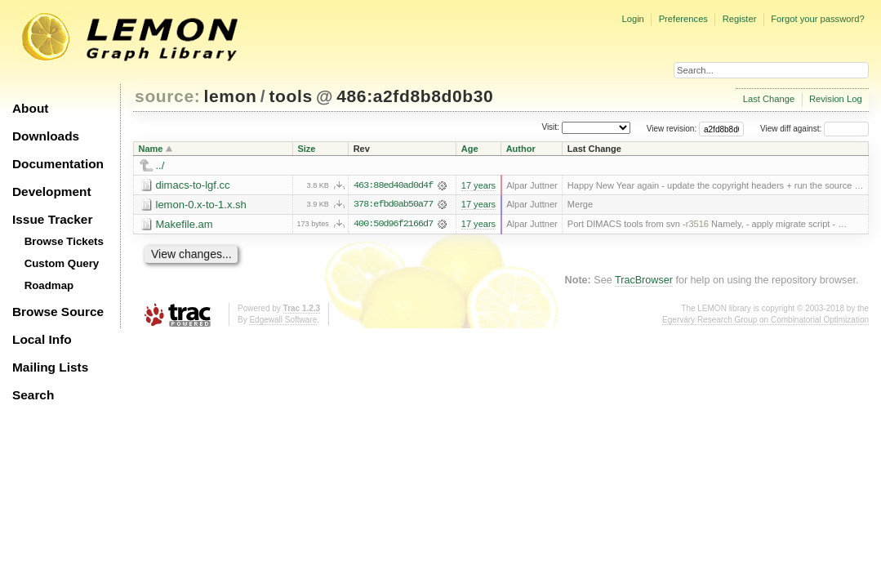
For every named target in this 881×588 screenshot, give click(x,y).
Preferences (683, 19)
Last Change (769, 99)
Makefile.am (185, 224)
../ (160, 165)
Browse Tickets (64, 241)
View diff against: (814, 129)
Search (33, 395)
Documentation (58, 164)
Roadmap (49, 285)
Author (521, 149)
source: (167, 96)
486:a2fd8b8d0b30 (415, 96)
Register (740, 19)
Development (52, 192)
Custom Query (62, 263)
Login (632, 19)
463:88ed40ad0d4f (393, 185)
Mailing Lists (50, 367)
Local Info (42, 339)
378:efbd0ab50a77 (393, 205)
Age (470, 149)
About (30, 108)
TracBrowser (644, 281)
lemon (231, 96)
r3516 (697, 225)
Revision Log (836, 99)
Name (151, 149)
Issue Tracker (52, 219)
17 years (478, 185)
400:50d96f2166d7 (393, 225)
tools (290, 96)
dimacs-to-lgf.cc (193, 185)
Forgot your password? (817, 19)
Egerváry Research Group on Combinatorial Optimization (765, 320)
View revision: (672, 129)
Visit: (550, 128)
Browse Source (58, 312)
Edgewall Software (283, 320)
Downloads (46, 136)
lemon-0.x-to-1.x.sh (201, 205)
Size (306, 149)
